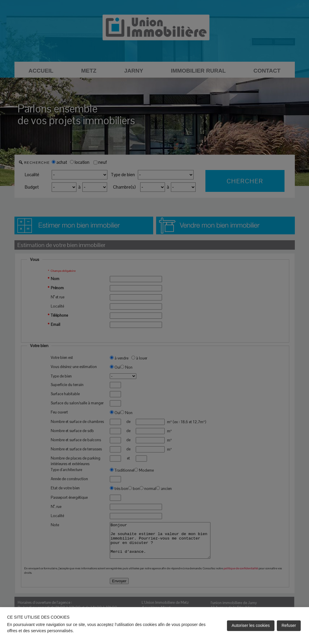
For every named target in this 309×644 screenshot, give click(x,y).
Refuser (289, 625)
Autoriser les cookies (251, 625)
